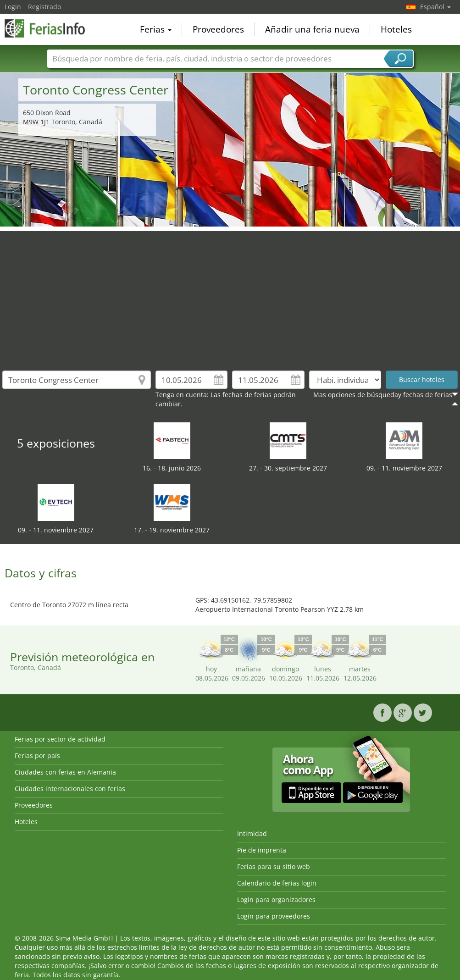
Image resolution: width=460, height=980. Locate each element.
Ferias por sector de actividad (60, 739)
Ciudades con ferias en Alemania (65, 772)
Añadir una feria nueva (312, 29)
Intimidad (252, 833)
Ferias (156, 29)
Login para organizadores (276, 900)
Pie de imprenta (262, 850)
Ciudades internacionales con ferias (70, 789)
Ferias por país (37, 756)
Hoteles (396, 29)
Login (13, 7)
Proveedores (218, 29)
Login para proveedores (274, 916)
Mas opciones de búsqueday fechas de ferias (383, 395)
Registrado (44, 7)
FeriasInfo (50, 28)
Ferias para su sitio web (274, 866)
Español (435, 7)
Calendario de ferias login (277, 883)
